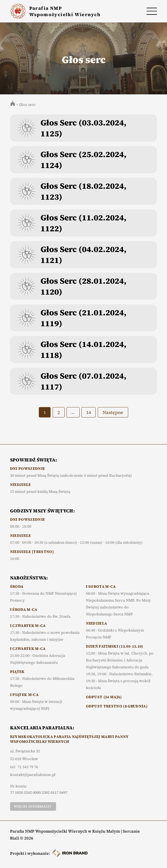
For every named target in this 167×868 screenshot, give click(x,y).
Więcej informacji (32, 806)
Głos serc (28, 105)
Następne (113, 412)
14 (89, 412)
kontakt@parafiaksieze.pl (33, 775)
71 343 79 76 (28, 767)
